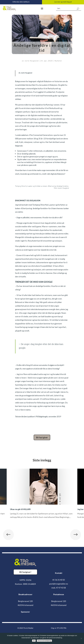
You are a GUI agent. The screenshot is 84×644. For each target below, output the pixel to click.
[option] (42, 495)
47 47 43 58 (61, 588)
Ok (34, 641)
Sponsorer (25, 612)
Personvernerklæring (44, 641)
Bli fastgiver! (25, 572)
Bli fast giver (42, 437)
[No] (81, 638)
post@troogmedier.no (59, 584)
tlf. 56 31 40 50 (59, 580)
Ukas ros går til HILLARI (20, 509)
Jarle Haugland (32, 61)
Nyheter (58, 61)
